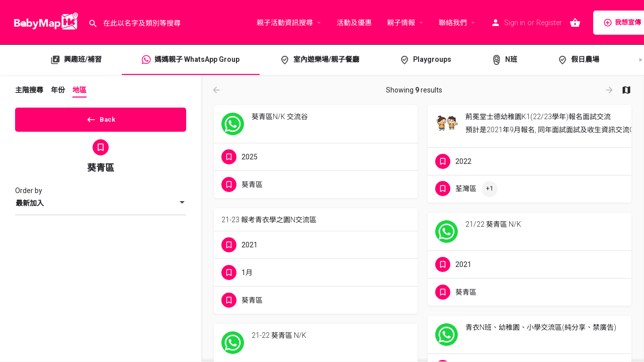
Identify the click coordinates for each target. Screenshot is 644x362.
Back (101, 118)
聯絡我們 (453, 23)
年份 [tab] (58, 90)
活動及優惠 (354, 23)
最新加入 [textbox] (30, 207)
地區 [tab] (79, 90)
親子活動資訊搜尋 (285, 23)
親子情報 (401, 23)
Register (549, 23)
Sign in (515, 23)
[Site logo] (44, 22)
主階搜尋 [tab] (29, 90)
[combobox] (101, 207)
